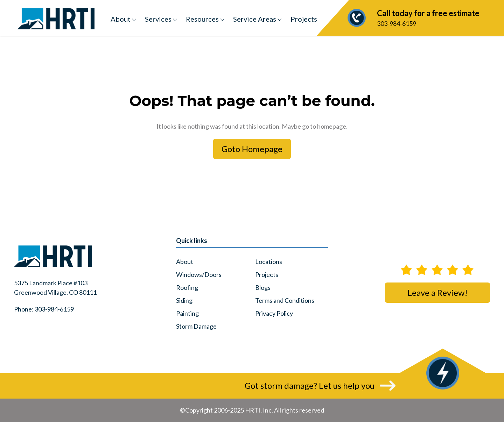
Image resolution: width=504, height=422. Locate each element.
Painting (187, 313)
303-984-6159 (416, 17)
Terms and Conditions (285, 300)
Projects (304, 19)
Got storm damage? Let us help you (310, 385)
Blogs (263, 287)
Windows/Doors (199, 274)
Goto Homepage (252, 149)
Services (158, 19)
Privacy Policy (274, 313)
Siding (184, 300)
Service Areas (255, 19)
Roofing (187, 287)
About (121, 19)
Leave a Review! (437, 292)
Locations (269, 262)
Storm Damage (196, 326)
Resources (202, 19)
